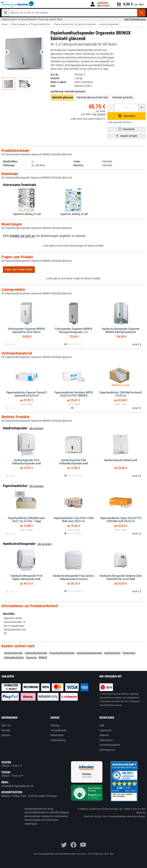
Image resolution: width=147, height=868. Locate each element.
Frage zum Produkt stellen (19, 269)
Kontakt (6, 730)
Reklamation (57, 735)
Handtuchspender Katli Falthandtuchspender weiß (73, 462)
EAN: (53, 86)
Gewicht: (55, 78)
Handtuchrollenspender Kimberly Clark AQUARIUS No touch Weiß (121, 577)
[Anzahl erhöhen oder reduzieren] (127, 108)
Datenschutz (106, 740)
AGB (102, 725)
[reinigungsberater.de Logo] (18, 4)
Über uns (6, 725)
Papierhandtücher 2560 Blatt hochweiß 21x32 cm (121, 394)
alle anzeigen (36, 428)
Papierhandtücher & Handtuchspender (75, 24)
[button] (100, 4)
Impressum (106, 730)
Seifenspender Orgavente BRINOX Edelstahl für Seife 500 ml (27, 330)
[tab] (65, 344)
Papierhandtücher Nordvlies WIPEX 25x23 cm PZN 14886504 (74, 394)
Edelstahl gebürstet (123, 97)
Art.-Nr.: (55, 75)
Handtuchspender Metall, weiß (121, 460)
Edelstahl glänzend (62, 97)
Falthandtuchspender (36, 653)
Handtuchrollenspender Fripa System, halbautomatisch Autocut (73, 577)
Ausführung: (68, 91)
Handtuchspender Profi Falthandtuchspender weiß (26, 462)
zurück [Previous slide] (10, 344)
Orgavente (31, 657)
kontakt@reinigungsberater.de (18, 786)
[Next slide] (42, 52)
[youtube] (83, 845)
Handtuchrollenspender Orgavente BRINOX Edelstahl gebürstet (121, 330)
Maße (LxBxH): (59, 82)
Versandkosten (59, 730)
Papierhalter (129, 653)
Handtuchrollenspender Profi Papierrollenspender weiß (26, 577)
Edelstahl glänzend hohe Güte (93, 97)
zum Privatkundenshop (135, 19)
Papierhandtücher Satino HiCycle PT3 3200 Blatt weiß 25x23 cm (121, 520)
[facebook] (73, 845)
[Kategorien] (6, 13)
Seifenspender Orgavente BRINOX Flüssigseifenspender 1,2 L (74, 330)
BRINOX (43, 657)
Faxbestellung (58, 740)
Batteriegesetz (107, 750)
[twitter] (64, 845)
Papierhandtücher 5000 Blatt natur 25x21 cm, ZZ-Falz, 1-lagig (27, 520)
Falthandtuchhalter (14, 657)
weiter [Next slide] (137, 344)
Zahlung (55, 725)
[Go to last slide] (7, 52)
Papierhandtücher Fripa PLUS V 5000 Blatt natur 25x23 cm (73, 520)
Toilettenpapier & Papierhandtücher (31, 24)
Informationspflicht (110, 745)
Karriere (6, 735)
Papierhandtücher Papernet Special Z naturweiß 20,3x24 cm (27, 394)
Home (5, 24)
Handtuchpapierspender (89, 653)
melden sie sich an (22, 236)
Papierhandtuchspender (62, 653)
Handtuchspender (109, 24)
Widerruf (104, 735)
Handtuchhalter (112, 653)
